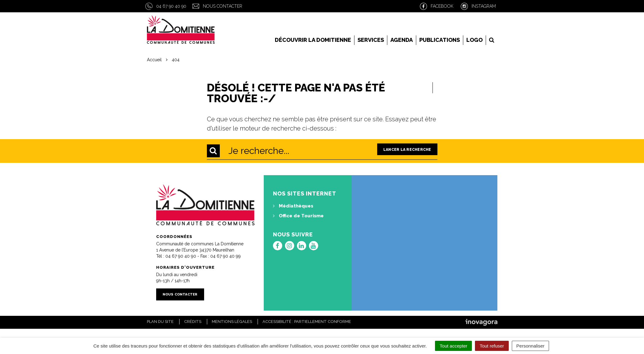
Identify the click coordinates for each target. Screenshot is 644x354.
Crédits (193, 322)
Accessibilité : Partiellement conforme (307, 322)
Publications (440, 40)
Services (371, 40)
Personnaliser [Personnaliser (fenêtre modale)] (531, 346)
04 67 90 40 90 (171, 6)
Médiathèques (293, 206)
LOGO (474, 40)
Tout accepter (453, 346)
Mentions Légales (232, 322)
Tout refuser (492, 346)
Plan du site (160, 322)
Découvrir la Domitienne (313, 40)
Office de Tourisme (298, 216)
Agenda (402, 40)
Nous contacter (223, 6)
